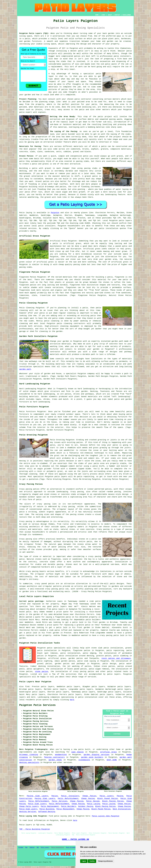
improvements (26, 752)
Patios (55, 796)
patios (77, 56)
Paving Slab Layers (37, 796)
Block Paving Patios (113, 801)
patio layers (125, 221)
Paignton (55, 213)
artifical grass (108, 752)
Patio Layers (107, 796)
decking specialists (29, 763)
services (68, 763)
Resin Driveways (71, 847)
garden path (25, 369)
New (26, 847)
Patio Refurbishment (68, 799)
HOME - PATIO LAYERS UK (75, 839)
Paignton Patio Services (37, 705)
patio (98, 74)
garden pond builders (92, 757)
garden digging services (97, 755)
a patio (26, 39)
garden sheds (55, 760)
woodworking (61, 755)
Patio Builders (69, 806)
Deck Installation (122, 809)
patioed (23, 107)
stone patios (42, 672)
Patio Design (93, 801)
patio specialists (56, 648)
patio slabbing (121, 656)
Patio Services (60, 801)
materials (53, 87)
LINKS (103, 15)
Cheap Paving (88, 799)
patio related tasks (118, 672)
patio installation (88, 697)
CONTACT (117, 15)
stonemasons (84, 760)
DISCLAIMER (127, 15)
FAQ (38, 847)
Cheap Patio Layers (29, 806)
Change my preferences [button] (105, 861)
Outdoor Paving (86, 806)
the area (71, 107)
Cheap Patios (89, 796)
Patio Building (47, 809)
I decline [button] (92, 861)
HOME (97, 15)
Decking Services (28, 812)
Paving (120, 796)
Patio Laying (93, 804)
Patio (22, 213)
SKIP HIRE (112, 760)
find (27, 687)
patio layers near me (65, 607)
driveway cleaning (29, 755)
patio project (105, 117)
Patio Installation (58, 847)
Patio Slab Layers (37, 804)
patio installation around (72, 656)
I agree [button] (84, 861)
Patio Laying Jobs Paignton (106, 816)
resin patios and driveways (116, 658)
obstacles (117, 107)
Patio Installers (70, 796)
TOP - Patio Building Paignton (35, 829)
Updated (32, 847)
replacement (56, 67)
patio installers (47, 226)
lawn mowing (77, 752)
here (72, 700)
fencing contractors (54, 757)
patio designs (117, 584)
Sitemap (21, 847)
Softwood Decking (47, 812)
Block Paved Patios (108, 799)
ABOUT (110, 15)
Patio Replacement (50, 806)
